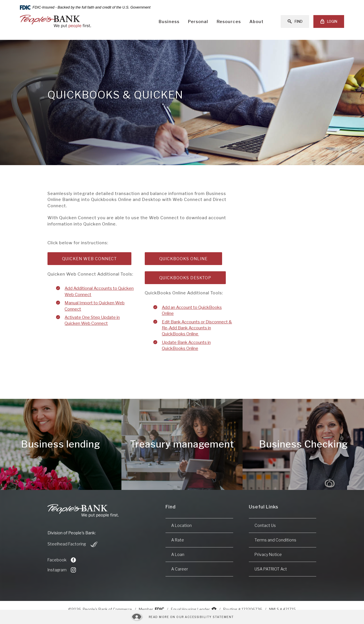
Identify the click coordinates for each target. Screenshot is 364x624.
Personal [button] (198, 22)
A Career (180, 569)
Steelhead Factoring (73, 544)
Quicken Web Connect (89, 259)
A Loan (178, 554)
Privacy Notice (268, 554)
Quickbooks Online (183, 259)
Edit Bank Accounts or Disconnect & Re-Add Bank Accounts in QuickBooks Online (197, 328)
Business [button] (169, 22)
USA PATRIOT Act (271, 569)
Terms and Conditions (275, 540)
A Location (181, 525)
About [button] (257, 22)
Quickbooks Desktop (185, 278)
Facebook (62, 560)
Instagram (62, 570)
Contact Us (265, 525)
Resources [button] (229, 22)
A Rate (178, 540)
